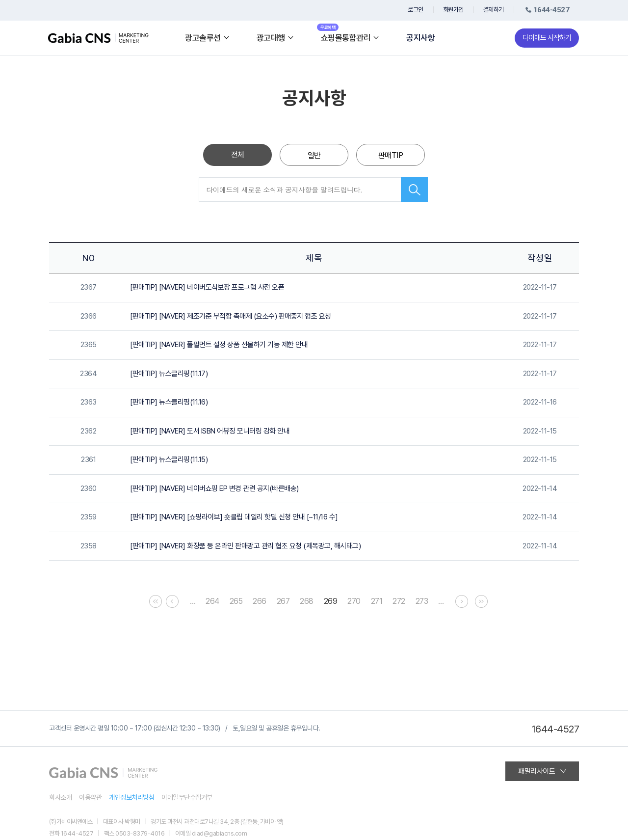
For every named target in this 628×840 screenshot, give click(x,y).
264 (212, 601)
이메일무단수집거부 (187, 797)
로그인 (416, 10)
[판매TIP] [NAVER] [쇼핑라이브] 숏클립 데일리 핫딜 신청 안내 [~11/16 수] (234, 517)
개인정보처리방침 (131, 797)
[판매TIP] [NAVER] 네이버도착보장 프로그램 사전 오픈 (207, 287)
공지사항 (420, 38)
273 (422, 601)
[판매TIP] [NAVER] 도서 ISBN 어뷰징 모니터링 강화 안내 (210, 431)
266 (260, 601)
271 (377, 601)
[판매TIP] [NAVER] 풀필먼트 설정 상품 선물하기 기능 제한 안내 (219, 345)
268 (307, 601)
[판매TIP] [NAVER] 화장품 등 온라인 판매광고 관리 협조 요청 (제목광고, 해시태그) (245, 546)
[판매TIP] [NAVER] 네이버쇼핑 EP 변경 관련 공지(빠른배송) (214, 488)
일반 (314, 155)
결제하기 (494, 10)
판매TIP (391, 155)
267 (283, 601)
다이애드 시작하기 (547, 38)
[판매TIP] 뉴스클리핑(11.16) (169, 402)
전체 (238, 155)
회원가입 (453, 10)
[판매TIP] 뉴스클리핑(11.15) (169, 460)
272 (399, 601)
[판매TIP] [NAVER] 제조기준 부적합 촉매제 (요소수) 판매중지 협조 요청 (231, 316)
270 (354, 601)
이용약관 (90, 797)
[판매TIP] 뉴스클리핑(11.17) (169, 374)
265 (236, 601)
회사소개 (60, 797)
